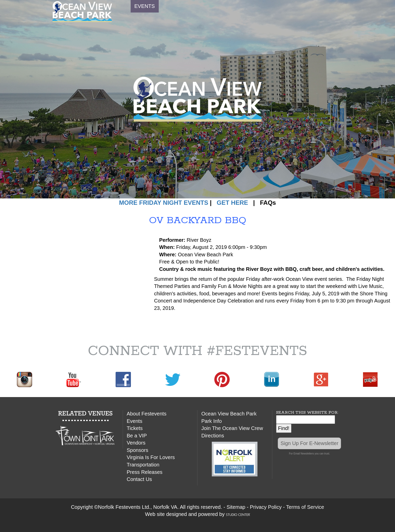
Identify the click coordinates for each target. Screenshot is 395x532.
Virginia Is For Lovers (151, 457)
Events (135, 421)
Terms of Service (305, 507)
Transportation (143, 465)
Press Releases (145, 472)
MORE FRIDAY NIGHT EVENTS (164, 203)
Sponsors (138, 450)
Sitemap (236, 507)
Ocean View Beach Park (229, 414)
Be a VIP (137, 436)
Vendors (136, 443)
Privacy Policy (266, 507)
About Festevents (147, 414)
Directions (213, 436)
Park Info (212, 421)
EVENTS (145, 6)
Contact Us (139, 479)
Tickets (135, 428)
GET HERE (232, 203)
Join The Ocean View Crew (232, 428)
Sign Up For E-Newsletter (309, 443)
